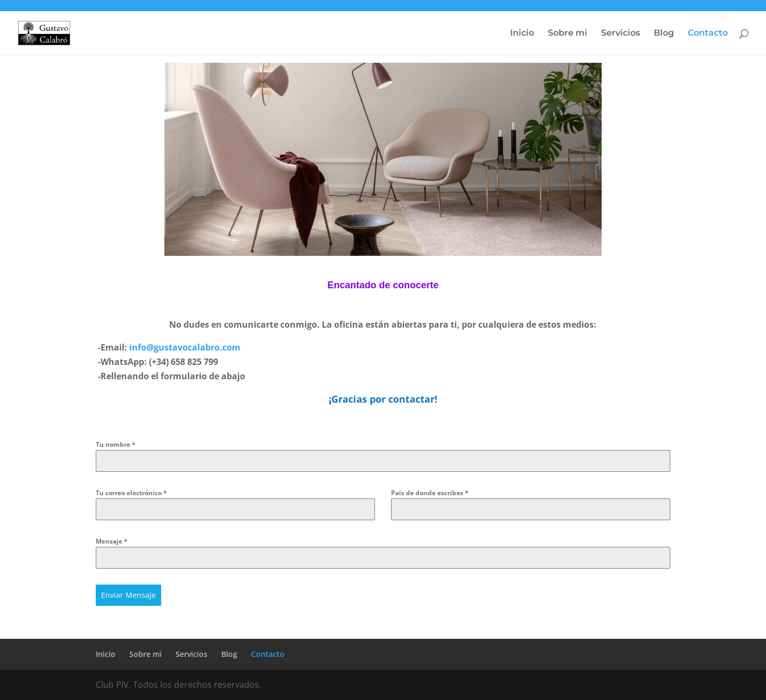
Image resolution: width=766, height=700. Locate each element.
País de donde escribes (430, 493)
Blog (664, 34)
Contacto (708, 34)
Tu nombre (116, 444)
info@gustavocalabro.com (185, 347)
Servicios (621, 34)
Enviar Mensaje (128, 595)
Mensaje (112, 541)
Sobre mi (568, 34)
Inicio (522, 34)
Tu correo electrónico (131, 493)
